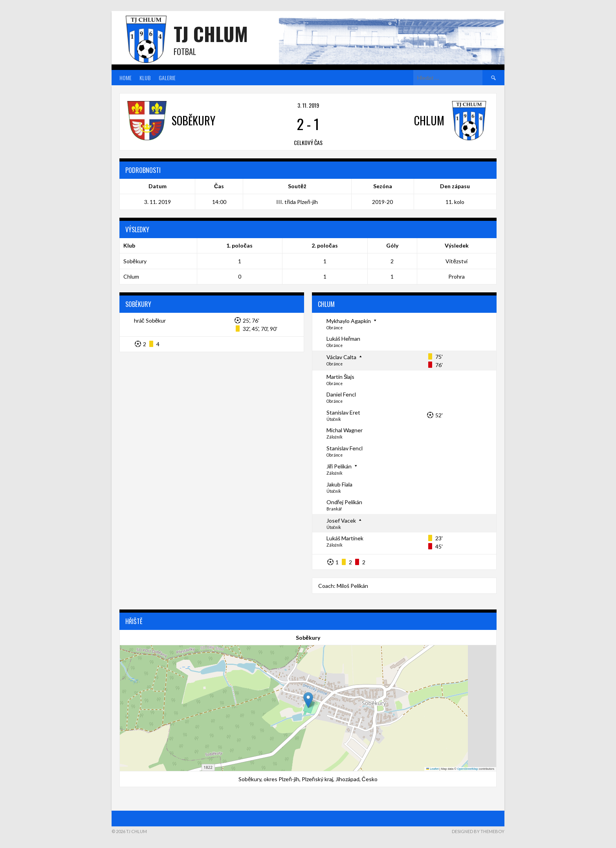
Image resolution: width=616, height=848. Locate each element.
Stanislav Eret (343, 412)
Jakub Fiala (339, 484)
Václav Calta (341, 357)
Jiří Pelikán (339, 466)
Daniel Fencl (341, 394)
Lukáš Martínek (345, 538)
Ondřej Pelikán (345, 502)
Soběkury (135, 261)
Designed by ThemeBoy (478, 831)
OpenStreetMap (468, 769)
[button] (308, 700)
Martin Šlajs (340, 377)
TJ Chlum (211, 34)
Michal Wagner (345, 430)
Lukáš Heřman (344, 339)
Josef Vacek (341, 520)
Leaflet (433, 769)
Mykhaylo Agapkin (349, 321)
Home (126, 78)
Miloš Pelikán (352, 586)
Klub (145, 78)
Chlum (131, 276)
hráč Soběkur (150, 320)
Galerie (167, 78)
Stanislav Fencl (345, 448)
